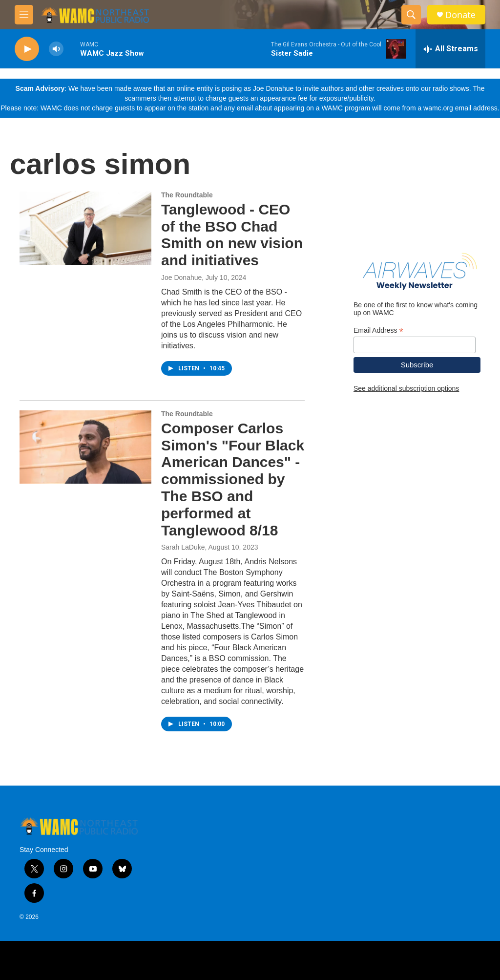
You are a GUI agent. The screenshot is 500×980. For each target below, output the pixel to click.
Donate (460, 15)
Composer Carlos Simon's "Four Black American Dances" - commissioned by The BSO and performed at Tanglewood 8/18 (233, 479)
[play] (27, 49)
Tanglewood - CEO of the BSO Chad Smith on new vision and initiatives (232, 235)
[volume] (56, 49)
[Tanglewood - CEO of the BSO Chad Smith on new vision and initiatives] (85, 228)
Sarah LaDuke (183, 547)
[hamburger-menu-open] (24, 15)
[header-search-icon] (411, 15)
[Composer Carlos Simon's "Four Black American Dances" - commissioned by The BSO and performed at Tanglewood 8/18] (85, 447)
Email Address (378, 330)
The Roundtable (187, 195)
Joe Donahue (181, 277)
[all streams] (450, 49)
